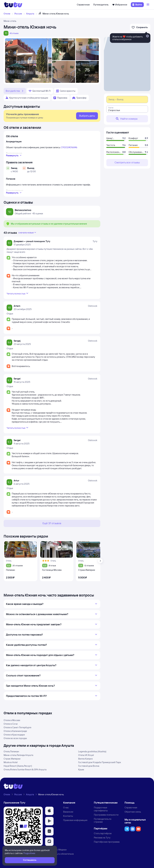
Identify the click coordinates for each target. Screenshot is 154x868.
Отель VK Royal (86, 755)
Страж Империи (12, 759)
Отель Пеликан (11, 751)
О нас (66, 808)
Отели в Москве (12, 720)
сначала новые (28, 232)
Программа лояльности (106, 815)
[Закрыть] (147, 36)
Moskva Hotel (11, 762)
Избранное (120, 5)
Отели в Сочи (11, 724)
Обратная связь (133, 812)
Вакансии (68, 812)
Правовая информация (75, 820)
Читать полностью (18, 293)
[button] (49, 811)
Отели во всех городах (15, 738)
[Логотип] (13, 5)
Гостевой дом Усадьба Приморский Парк (100, 762)
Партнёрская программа (107, 842)
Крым (81, 769)
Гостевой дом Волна (89, 766)
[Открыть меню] (148, 5)
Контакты (68, 816)
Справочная (83, 5)
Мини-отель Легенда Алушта (18, 755)
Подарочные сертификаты (101, 809)
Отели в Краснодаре (14, 735)
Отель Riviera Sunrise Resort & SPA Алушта (25, 769)
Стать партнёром (103, 833)
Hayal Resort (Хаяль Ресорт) (18, 766)
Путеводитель (101, 5)
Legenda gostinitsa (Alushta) (92, 751)
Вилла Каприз (85, 759)
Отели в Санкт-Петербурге (17, 727)
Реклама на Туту (102, 838)
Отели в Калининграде (15, 731)
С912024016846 (69, 147)
